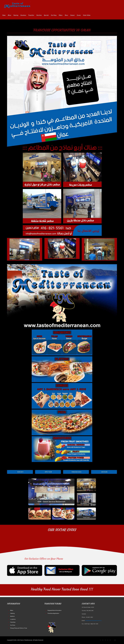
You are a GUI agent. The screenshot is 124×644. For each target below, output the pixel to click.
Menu (12, 610)
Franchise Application (53, 613)
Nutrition (12, 616)
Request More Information (55, 610)
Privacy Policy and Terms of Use (19, 628)
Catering (12, 613)
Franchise (13, 622)
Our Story (13, 625)
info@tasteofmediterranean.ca (93, 621)
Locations (13, 619)
